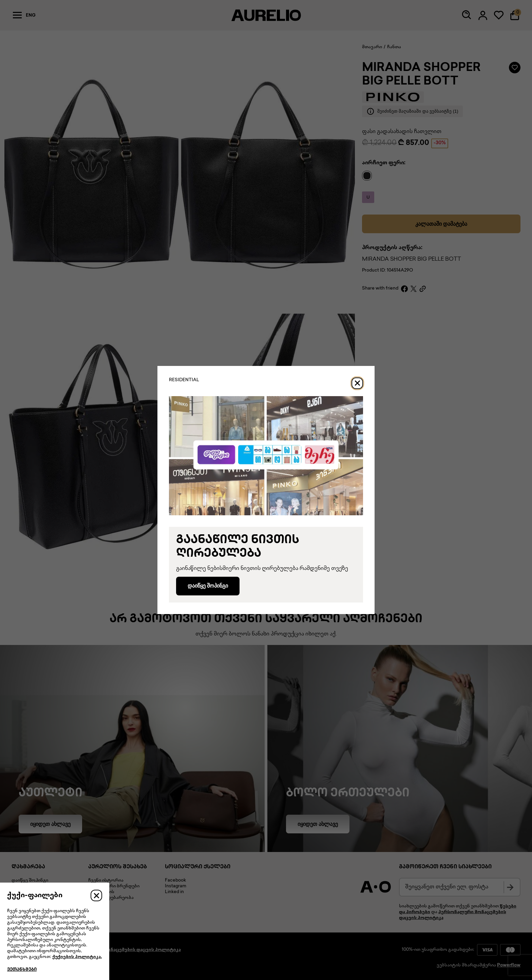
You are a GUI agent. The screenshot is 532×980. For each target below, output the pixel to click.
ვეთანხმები (22, 970)
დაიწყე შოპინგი (208, 586)
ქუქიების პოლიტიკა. (77, 957)
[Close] (357, 383)
